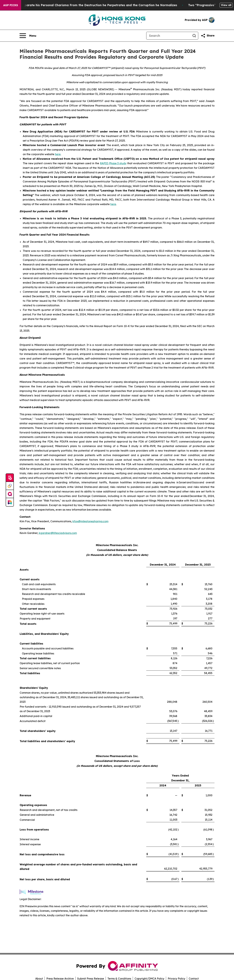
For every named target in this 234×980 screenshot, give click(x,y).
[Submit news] (10, 478)
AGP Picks (11, 5)
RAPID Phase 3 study (113, 163)
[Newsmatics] (10, 502)
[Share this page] (208, 36)
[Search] (168, 36)
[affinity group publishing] (10, 494)
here (58, 154)
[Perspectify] (10, 486)
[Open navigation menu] (28, 36)
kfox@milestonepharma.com (90, 521)
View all (226, 5)
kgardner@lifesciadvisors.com (58, 533)
